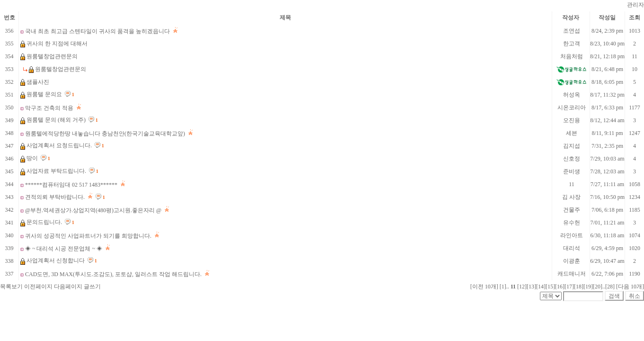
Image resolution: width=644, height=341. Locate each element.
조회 (635, 18)
